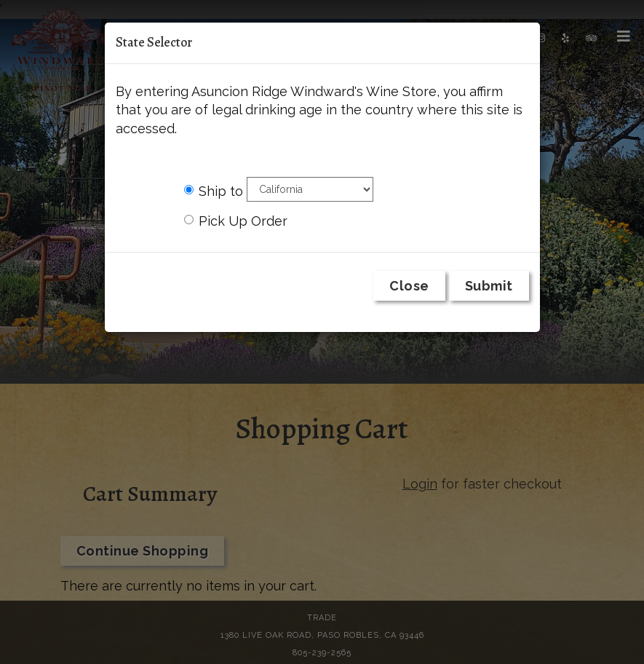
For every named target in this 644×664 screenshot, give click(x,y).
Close (409, 286)
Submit (489, 286)
